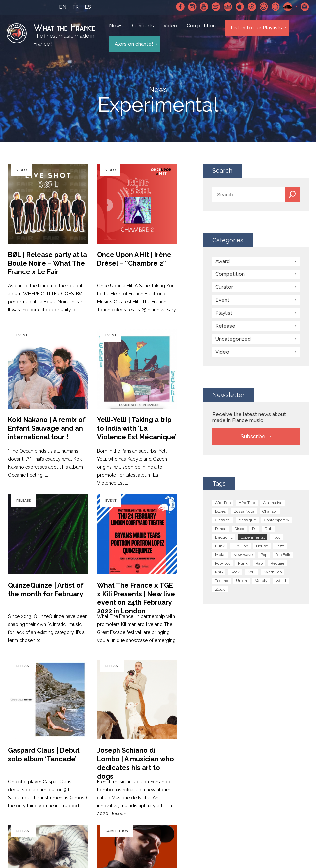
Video (171, 30)
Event (222, 300)
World (281, 580)
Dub (268, 528)
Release (225, 326)
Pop (264, 554)
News (117, 30)
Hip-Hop (240, 546)
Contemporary (277, 520)
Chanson (270, 511)
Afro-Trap (247, 502)
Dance (221, 528)
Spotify (216, 7)
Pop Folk (283, 554)
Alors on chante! (132, 42)
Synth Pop (273, 572)
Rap (259, 563)
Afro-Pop (223, 502)
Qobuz (276, 7)
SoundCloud (288, 7)
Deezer (228, 7)
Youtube (204, 7)
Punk (243, 563)
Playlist (224, 313)
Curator (224, 287)
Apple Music (240, 7)
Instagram (192, 7)
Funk (220, 546)
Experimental (253, 537)
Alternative (273, 502)
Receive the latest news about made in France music (249, 417)
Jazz (280, 546)
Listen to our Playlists (255, 30)
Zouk (220, 589)
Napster (264, 7)
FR (70, 7)
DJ (254, 528)
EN (57, 7)
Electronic (224, 537)
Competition (202, 30)
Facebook (180, 7)
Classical (223, 520)
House (262, 546)
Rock (235, 572)
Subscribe (253, 436)
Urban (241, 580)
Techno (222, 580)
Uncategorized (233, 339)
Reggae (277, 563)
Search (292, 194)
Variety (261, 580)
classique (247, 520)
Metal (220, 554)
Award (223, 261)
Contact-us (305, 7)
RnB (219, 572)
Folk (276, 537)
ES (82, 7)
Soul (252, 572)
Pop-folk (223, 563)
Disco (239, 528)
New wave (243, 554)
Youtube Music (252, 7)
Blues (220, 511)
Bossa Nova (244, 511)
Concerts (144, 30)
